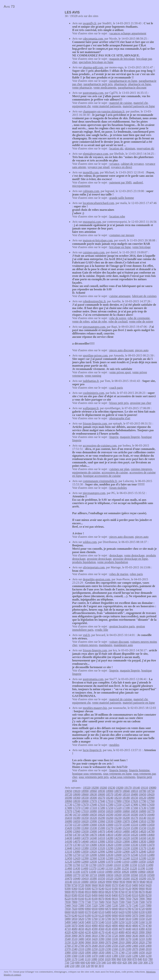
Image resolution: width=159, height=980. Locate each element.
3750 (108, 936)
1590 (68, 956)
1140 (81, 959)
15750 (68, 825)
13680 (93, 845)
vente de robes (81, 321)
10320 (110, 878)
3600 (142, 936)
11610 (117, 865)
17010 (85, 811)
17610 (101, 804)
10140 (68, 882)
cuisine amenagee (120, 296)
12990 (101, 852)
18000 (85, 801)
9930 (122, 882)
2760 (68, 946)
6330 (142, 912)
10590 (126, 875)
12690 (93, 855)
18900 (110, 791)
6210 (81, 915)
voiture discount (119, 642)
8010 (115, 899)
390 (130, 963)
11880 (134, 862)
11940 (118, 862)
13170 (143, 848)
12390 (85, 858)
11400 (85, 868)
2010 (149, 949)
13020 (93, 852)
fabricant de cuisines (144, 296)
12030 (93, 862)
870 (135, 959)
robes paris (136, 574)
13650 (101, 845)
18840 (126, 791)
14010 (93, 841)
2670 (88, 946)
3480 (81, 939)
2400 (149, 946)
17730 (68, 804)
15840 (134, 821)
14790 (151, 831)
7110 (142, 905)
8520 (88, 895)
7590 (122, 902)
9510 (128, 885)
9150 (122, 889)
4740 (149, 926)
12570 (126, 855)
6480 (108, 912)
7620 (115, 902)
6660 (68, 912)
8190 (74, 899)
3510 (74, 939)
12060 (85, 862)
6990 (81, 909)
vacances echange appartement (128, 33)
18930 (101, 791)
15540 (126, 825)
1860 (95, 952)
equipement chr (81, 106)
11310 (109, 868)
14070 (77, 841)
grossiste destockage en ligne (130, 559)
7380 (81, 905)
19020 (77, 791)
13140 (151, 848)
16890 (118, 811)
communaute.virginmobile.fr (100, 481)
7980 (122, 899)
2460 (135, 946)
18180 (126, 798)
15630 (101, 825)
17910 (110, 801)
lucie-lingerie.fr (92, 750)
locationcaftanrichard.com (98, 203)
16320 (93, 818)
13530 (134, 845)
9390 (68, 889)
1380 (115, 956)
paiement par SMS (121, 182)
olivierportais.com (94, 567)
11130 (68, 872)
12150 (151, 858)
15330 (93, 828)
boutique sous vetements (87, 774)
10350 (101, 878)
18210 (118, 798)
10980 (109, 872)
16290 (101, 818)
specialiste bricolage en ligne (96, 62)
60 (96, 966)
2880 (128, 942)
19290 (95, 788)
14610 (110, 835)
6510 (101, 912)
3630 (135, 936)
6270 (68, 915)
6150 (95, 915)
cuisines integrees (141, 469)
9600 (108, 885)
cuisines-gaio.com (94, 252)
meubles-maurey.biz (95, 708)
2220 (101, 949)
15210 (126, 828)
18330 (85, 798)
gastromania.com (93, 93)
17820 (134, 801)
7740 (88, 902)
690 (77, 963)
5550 (142, 919)
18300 (93, 798)
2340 (74, 949)
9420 (149, 885)
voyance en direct (121, 167)
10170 (151, 878)
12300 (110, 858)
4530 (108, 929)
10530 (143, 875)
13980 (101, 841)
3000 (101, 942)
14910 (118, 831)
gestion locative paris (122, 626)
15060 (77, 831)
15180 (134, 828)
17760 (151, 801)
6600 (81, 912)
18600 (101, 794)
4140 (108, 932)
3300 (122, 939)
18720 (68, 794)
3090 (81, 942)
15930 (110, 821)
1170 (74, 959)
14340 (93, 838)
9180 (115, 889)
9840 (142, 882)
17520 (126, 804)
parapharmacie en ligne (123, 81)
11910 (126, 862)
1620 (149, 952)
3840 (88, 936)
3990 (142, 932)
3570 (149, 936)
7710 (95, 902)
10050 (93, 882)
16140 (143, 818)
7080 (148, 905)
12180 (143, 858)
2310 (81, 949)
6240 (74, 915)
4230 (88, 932)
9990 (109, 882)
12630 (110, 855)
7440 (68, 905)
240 (67, 966)
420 (125, 963)
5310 (108, 922)
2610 (101, 946)
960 (119, 959)
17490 (134, 804)
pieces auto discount (122, 350)
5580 (135, 919)
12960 (109, 852)
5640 (122, 919)
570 (98, 963)
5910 (149, 915)
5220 (128, 922)
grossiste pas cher (141, 403)
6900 (101, 909)
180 (77, 966)
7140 (135, 905)
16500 (134, 815)
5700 (108, 919)
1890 (88, 952)
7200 (122, 905)
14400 (77, 838)
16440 (151, 815)
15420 (68, 828)
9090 (135, 889)
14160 (143, 838)
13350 (93, 848)
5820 (81, 919)
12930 (118, 852)
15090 (68, 831)
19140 (136, 788)
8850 (101, 892)
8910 (88, 892)
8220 (68, 899)
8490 (95, 895)
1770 (115, 952)
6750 (135, 909)
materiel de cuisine (121, 103)
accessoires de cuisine (115, 472)
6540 (95, 912)
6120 (101, 915)
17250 (110, 808)
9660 (95, 885)
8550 (81, 895)
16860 (126, 811)
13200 (134, 848)
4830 (128, 926)
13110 (68, 852)
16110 (151, 818)
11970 (110, 862)
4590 (95, 929)
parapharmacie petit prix (98, 84)
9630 (101, 885)
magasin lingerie (130, 437)
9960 (115, 882)
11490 (150, 865)
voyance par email (98, 167)
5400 (88, 922)
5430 (81, 922)
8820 (108, 892)
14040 (85, 841)
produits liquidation (84, 562)
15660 (93, 825)
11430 (76, 868)
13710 (85, 845)
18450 (143, 794)
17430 (151, 804)
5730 (101, 919)
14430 (68, 838)
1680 (135, 952)
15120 (151, 828)
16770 (151, 811)
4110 (115, 932)
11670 (101, 865)
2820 (142, 942)
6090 (108, 915)
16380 (77, 818)
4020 (135, 932)
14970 (101, 831)
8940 (81, 892)
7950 (128, 899)
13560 (126, 845)
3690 (122, 936)
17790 (143, 801)
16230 (118, 818)
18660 (85, 794)
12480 (151, 855)
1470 (95, 956)
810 (145, 959)
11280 (117, 868)
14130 (151, 838)
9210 (108, 889)
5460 (74, 922)
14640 (101, 835)
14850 (134, 831)
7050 (68, 909)
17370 (77, 808)
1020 (108, 959)
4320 (68, 932)
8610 (68, 895)
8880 (95, 892)
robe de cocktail (118, 321)
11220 (133, 868)
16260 (110, 818)
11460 (68, 868)
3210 (142, 939)
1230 (149, 956)
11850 (142, 862)
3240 (135, 939)
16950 (101, 811)
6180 (88, 915)
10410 (85, 878)
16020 (85, 821)
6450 (115, 912)
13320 (101, 848)
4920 (108, 926)
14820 (143, 831)
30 (100, 966)
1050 (101, 959)
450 (119, 963)
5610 (128, 919)
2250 (95, 949)
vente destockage (134, 555)
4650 (81, 929)
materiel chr (140, 103)
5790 (88, 919)
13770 (68, 845)
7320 (95, 905)
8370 (122, 895)
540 (104, 963)
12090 (77, 862)
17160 (134, 808)
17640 (93, 804)
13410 (77, 848)
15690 (85, 825)
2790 (149, 942)
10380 (93, 878)
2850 (135, 942)
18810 (134, 791)
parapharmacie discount (132, 88)
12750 (77, 855)
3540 (68, 939)
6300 (149, 912)
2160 (115, 949)
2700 (81, 946)
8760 (122, 892)
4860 (122, 926)
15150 (143, 828)
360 (135, 963)
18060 (68, 801)
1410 (108, 956)
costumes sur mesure (122, 235)
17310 (93, 808)
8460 (101, 895)
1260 (142, 956)
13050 (85, 852)
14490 (143, 835)
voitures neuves (88, 645)
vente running (93, 376)
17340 (85, 808)
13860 (134, 841)
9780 (68, 885)
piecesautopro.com (94, 327)
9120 (128, 889)
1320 (128, 956)
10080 (85, 882)
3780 (101, 936)
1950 (74, 952)
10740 (85, 875)
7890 (142, 899)
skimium (130, 148)
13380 (85, 848)
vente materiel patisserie (107, 106)
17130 (143, 808)
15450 (151, 825)
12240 (126, 858)
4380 (142, 929)
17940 (101, 801)
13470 (151, 845)
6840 (115, 909)
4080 (121, 932)
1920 (81, 952)
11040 (93, 872)
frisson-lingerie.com (95, 423)
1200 (68, 959)
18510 (126, 794)
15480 (143, 825)
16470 (143, 815)
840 (140, 959)
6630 (74, 912)
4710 (68, 929)
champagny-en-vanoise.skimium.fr (104, 111)
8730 (128, 892)
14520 (134, 835)
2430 (142, 946)
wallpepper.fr (91, 408)
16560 (118, 815)
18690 (77, 794)
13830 (143, 841)
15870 (126, 821)
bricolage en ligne (120, 247)
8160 (81, 899)
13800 (151, 841)
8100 (95, 899)
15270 (110, 828)
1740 (122, 952)
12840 (142, 852)
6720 (142, 909)
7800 (74, 902)
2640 (95, 946)
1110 (88, 959)
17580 (110, 804)
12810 (151, 852)
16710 (77, 815)
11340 (101, 868)
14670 (93, 835)
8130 (88, 899)
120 (88, 966)
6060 (115, 915)
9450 (142, 885)
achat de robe (99, 321)
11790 (68, 865)
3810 (95, 936)
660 (83, 963)
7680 (101, 902)
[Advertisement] (31, 37)
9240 (101, 889)
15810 (143, 821)
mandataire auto (123, 645)
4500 (115, 929)
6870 (108, 909)
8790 (115, 892)
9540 (122, 885)
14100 (68, 841)
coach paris (116, 388)
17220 (118, 808)
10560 (134, 875)
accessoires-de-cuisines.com (100, 446)
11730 (85, 865)
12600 (118, 855)
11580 (125, 865)
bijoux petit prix (119, 403)
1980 (68, 952)
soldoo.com (90, 542)
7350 (88, 905)
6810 (122, 909)
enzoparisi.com (92, 222)
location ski (116, 148)
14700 (85, 835)
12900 (126, 852)
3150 (68, 942)
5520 (149, 919)
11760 (76, 865)
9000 (68, 892)
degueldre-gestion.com (97, 579)
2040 (142, 949)
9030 (149, 889)
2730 (74, 946)
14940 (110, 831)
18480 (134, 794)
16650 (93, 815)
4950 (101, 926)
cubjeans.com (91, 191)
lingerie (114, 437)
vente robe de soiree (141, 321)
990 (114, 959)
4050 (128, 932)
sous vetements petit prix (94, 777)
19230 (111, 788)
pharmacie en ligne (140, 84)
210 (72, 966)
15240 (118, 828)
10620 (118, 875)
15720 (77, 825)
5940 (142, 915)
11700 (93, 865)
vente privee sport (120, 372)
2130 (122, 949)
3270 (128, 939)
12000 (101, 862)
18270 (101, 798)
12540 (134, 855)
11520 (142, 865)
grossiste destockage (99, 559)
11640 (109, 865)
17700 (77, 804)
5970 (135, 915)
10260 (126, 878)
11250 (125, 868)
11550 (133, 865)
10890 (134, 872)
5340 (101, 922)
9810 (149, 882)
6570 (88, 912)
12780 (68, 855)
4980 (95, 926)
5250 (122, 922)
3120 (74, 942)
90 (92, 966)
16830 (134, 811)
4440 (128, 929)
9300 (88, 889)
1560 (74, 956)
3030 (95, 942)
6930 (95, 909)
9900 (129, 882)
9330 (81, 889)
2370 (68, 949)
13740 (77, 845)
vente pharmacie (82, 88)
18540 (118, 794)
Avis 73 (9, 7)
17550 (118, 804)
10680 (101, 875)
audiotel (138, 182)
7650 (108, 902)
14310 (101, 838)
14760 (68, 835)
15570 (118, 825)
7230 (115, 905)
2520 (122, 946)
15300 (101, 828)
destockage (116, 555)
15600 (110, 825)
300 (146, 963)
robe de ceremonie (139, 318)
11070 (84, 872)
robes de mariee (119, 574)
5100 (68, 926)
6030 (122, 915)
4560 (101, 929)
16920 (110, 811)
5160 (142, 922)
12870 (134, 852)
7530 (135, 902)
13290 (110, 848)
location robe (117, 216)
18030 (77, 801)
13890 (126, 841)
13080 (77, 852)
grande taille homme (122, 198)
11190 (142, 868)
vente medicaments (105, 88)
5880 (68, 919)
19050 (68, 791)
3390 (101, 939)
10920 (125, 872)
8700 (135, 892)
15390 (77, 828)
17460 (143, 804)
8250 (149, 895)
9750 (74, 885)
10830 (150, 872)
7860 (149, 899)
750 (67, 963)
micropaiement (81, 186)
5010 (88, 926)
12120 (68, 862)
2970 (108, 942)
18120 (143, 798)
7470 (149, 902)
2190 (108, 949)
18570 (110, 794)
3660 (128, 936)
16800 (143, 811)
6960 (88, 909)
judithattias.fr (91, 381)
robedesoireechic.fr (94, 301)
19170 (128, 788)
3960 (148, 932)
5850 (74, 919)
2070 (135, 949)
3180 (149, 939)
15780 (151, 821)
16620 (101, 815)
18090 (151, 798)
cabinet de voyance (132, 164)
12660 (101, 855)
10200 (143, 878)
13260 (118, 848)
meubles (114, 745)
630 (88, 963)
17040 (77, 811)
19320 (87, 788)
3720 (115, 936)
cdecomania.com (93, 39)
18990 (85, 791)
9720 (81, 885)
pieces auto (142, 350)
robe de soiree (118, 318)
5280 (115, 922)
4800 (135, 926)
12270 (118, 858)
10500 (151, 875)
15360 (85, 828)
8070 (101, 899)
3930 (68, 936)
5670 (115, 919)
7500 (142, 902)
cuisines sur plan (119, 469)
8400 (115, 895)
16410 (68, 818)
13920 (118, 841)
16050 (77, 821)
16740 (68, 815)
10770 (77, 875)
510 (109, 963)
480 (114, 963)
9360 (74, 889)
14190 (134, 838)
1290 (135, 956)
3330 (115, 939)
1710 (128, 952)
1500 (88, 956)
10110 (77, 882)
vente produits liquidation (113, 562)
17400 (68, 808)
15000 (93, 831)
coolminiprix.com (94, 393)
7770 (81, 902)
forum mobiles (118, 488)
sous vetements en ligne (117, 774)
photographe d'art (120, 418)
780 (150, 959)
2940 (115, 942)
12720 (85, 855)
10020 (101, 882)
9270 (95, 889)
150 (83, 966)
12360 (93, 858)
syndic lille (101, 630)
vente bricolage (141, 247)
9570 (115, 885)
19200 (120, 788)
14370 (85, 838)
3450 (88, 939)
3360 (108, 939)
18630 (93, 794)
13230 (126, 848)
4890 (115, 926)
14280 (110, 838)
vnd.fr (86, 635)
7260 (108, 905)
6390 (128, 912)
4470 (122, 929)
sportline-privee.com (95, 355)
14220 (126, 838)
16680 (85, 815)
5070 (74, 926)
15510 (134, 825)
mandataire (106, 645)
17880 (118, 801)
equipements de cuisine (86, 472)
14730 (77, 835)
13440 (68, 848)
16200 (126, 818)
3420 (95, 939)
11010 (101, 872)
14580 (118, 835)
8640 (149, 892)
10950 (117, 872)
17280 (101, 808)
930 (124, 959)
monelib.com (91, 172)
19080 (152, 788)
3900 (74, 936)
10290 (118, 878)
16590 (110, 815)
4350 (149, 929)
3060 (88, 942)
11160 (149, 868)
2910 (122, 942)
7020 (74, 909)
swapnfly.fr (90, 23)
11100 (76, 872)
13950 (110, 841)
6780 (128, 909)
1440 (101, 956)
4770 (142, 926)
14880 (126, 831)
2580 (108, 946)
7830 (68, 902)
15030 (85, 831)
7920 (135, 899)
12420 (77, 858)
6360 (135, 912)
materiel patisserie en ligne (139, 106)
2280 (88, 949)
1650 (142, 952)
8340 (128, 895)
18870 (118, 791)
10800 (68, 875)
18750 (151, 791)
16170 (134, 818)
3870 (81, 936)
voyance (114, 164)
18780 (143, 791)
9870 (136, 882)
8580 (74, 895)
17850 (126, 801)
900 (129, 959)
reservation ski (146, 148)
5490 (68, 922)
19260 (103, 788)
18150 (134, 798)
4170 (101, 932)
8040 (108, 899)
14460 (151, 835)
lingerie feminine (139, 770)
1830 (101, 952)
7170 (128, 905)
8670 (142, 892)
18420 (151, 794)
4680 (74, 929)
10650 (110, 875)
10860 (142, 872)
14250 (118, 838)
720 (72, 963)
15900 (118, 821)
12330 (101, 858)
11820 (150, 862)
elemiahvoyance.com (96, 154)
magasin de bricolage (122, 59)
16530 (126, 815)
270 (151, 963)
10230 (134, 878)
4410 (135, 929)
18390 (68, 798)
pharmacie (121, 84)
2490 (128, 946)
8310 (135, 895)
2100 (128, 949)
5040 (81, 926)
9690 (88, 885)
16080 (68, 821)
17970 (93, 801)
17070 (68, 811)
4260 (81, 932)
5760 (95, 919)
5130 (149, 922)
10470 (68, 878)
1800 (108, 952)
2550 (115, 946)
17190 (126, 808)
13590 (118, 845)
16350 (85, 818)
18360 (77, 798)
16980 (93, 811)
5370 (95, 922)
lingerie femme (119, 770)
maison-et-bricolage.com (98, 240)
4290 (74, 932)
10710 (93, 875)
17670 (85, 804)
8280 (142, 895)
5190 (135, 922)
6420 (122, 912)
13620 (110, 845)
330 (140, 963)
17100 (151, 808)
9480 (135, 885)
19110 (144, 788)
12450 (68, 858)
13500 (143, 845)
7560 (128, 902)
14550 (126, 835)
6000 (128, 915)
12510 (143, 855)
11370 (93, 868)
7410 (74, 905)
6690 (149, 909)
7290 (101, 905)
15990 (93, 821)
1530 (81, 956)
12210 (134, 858)
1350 (122, 956)
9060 (142, 889)
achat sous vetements (123, 777)
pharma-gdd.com (93, 67)
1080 (94, 959)
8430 (108, 895)
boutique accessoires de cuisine (102, 476)
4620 (88, 929)
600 (93, 963)
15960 (101, 821)
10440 (77, 878)
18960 (93, 791)
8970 (74, 892)
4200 (95, 932)
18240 (110, 798)
